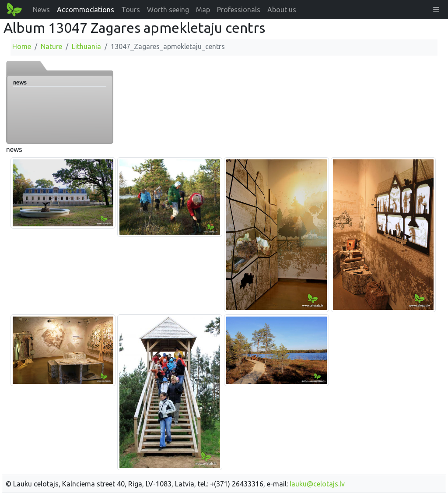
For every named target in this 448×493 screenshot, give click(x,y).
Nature (51, 46)
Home (22, 46)
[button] (436, 10)
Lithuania (86, 46)
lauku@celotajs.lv (317, 484)
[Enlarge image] (63, 192)
